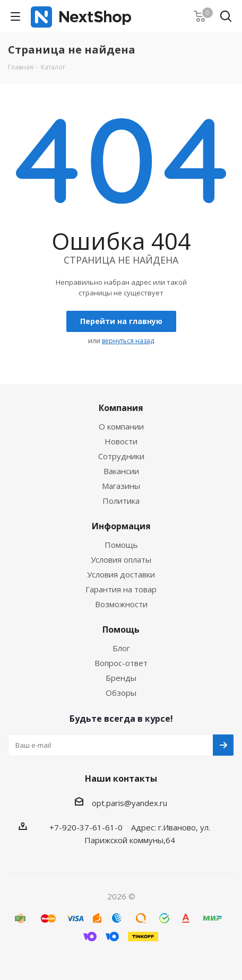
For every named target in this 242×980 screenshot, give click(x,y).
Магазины (121, 486)
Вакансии (121, 471)
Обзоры (121, 693)
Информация (121, 526)
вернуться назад (128, 341)
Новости (121, 441)
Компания (121, 408)
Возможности (121, 604)
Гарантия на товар (121, 589)
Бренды (121, 678)
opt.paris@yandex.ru (129, 803)
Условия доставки (121, 574)
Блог (121, 648)
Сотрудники (121, 456)
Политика (121, 501)
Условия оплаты (121, 559)
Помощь (121, 545)
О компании (121, 426)
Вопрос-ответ (121, 663)
